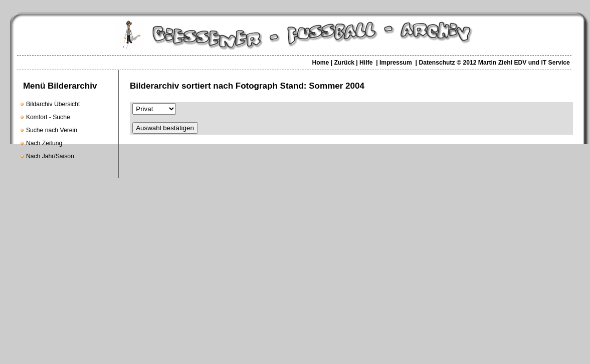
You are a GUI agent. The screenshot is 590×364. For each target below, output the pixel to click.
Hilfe (366, 63)
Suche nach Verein (52, 130)
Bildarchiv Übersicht (53, 104)
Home (320, 63)
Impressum (396, 63)
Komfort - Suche (48, 117)
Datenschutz (437, 63)
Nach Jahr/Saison (50, 156)
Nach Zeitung (44, 143)
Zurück (344, 63)
